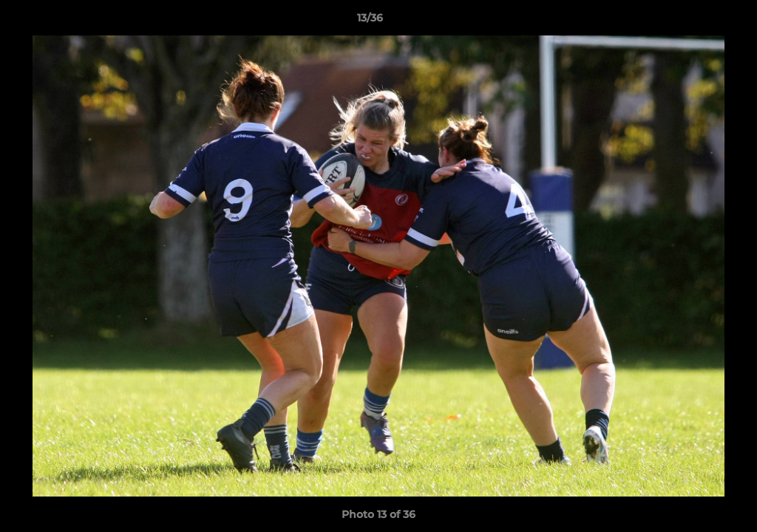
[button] (695, 21)
